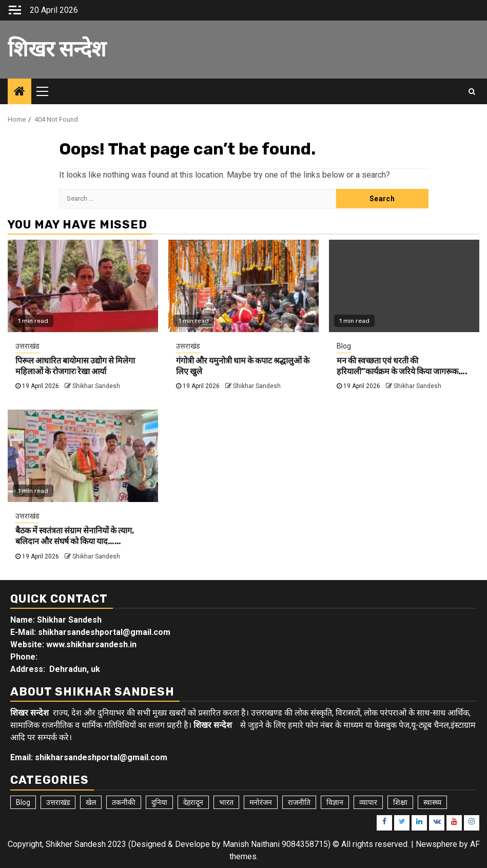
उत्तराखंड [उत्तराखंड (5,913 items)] (58, 802)
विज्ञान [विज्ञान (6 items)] (335, 802)
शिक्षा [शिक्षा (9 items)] (400, 802)
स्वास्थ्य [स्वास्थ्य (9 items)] (432, 802)
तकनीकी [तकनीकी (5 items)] (124, 802)
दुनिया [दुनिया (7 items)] (159, 802)
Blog (344, 346)
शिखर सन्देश (57, 49)
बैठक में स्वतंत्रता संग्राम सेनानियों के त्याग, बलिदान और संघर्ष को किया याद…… (75, 536)
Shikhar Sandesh (96, 386)
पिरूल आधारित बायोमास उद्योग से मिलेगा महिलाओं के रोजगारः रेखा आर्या (75, 366)
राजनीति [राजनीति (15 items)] (299, 802)
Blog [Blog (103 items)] (23, 802)
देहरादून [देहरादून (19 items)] (193, 802)
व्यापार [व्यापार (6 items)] (368, 802)
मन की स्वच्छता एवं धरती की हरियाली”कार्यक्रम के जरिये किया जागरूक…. (402, 366)
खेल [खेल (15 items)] (91, 802)
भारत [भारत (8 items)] (226, 802)
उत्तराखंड (27, 346)
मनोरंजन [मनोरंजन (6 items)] (261, 802)
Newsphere (436, 844)
